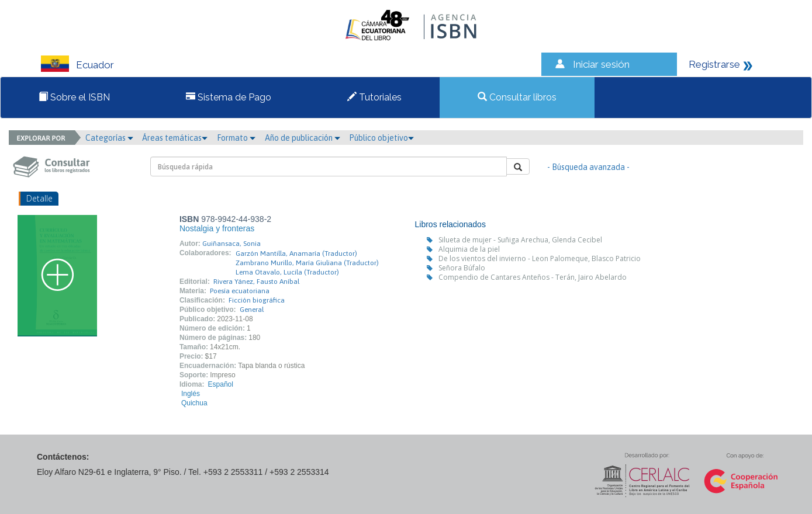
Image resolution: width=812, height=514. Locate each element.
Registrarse (714, 64)
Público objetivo (381, 138)
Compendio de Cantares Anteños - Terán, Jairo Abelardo (533, 277)
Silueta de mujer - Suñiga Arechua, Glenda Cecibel (520, 240)
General (252, 310)
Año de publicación (303, 138)
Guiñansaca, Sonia (231, 244)
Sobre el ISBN (74, 97)
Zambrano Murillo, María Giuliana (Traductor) (307, 263)
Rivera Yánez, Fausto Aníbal (256, 282)
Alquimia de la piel (469, 249)
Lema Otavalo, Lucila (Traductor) (287, 272)
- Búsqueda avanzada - (588, 167)
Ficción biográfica (257, 300)
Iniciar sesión (601, 64)
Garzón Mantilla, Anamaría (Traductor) (296, 253)
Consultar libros (517, 97)
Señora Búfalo (462, 268)
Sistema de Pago (229, 97)
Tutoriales (374, 97)
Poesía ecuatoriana (240, 291)
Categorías (109, 138)
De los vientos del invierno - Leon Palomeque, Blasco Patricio (540, 258)
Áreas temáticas (175, 138)
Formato (236, 138)
